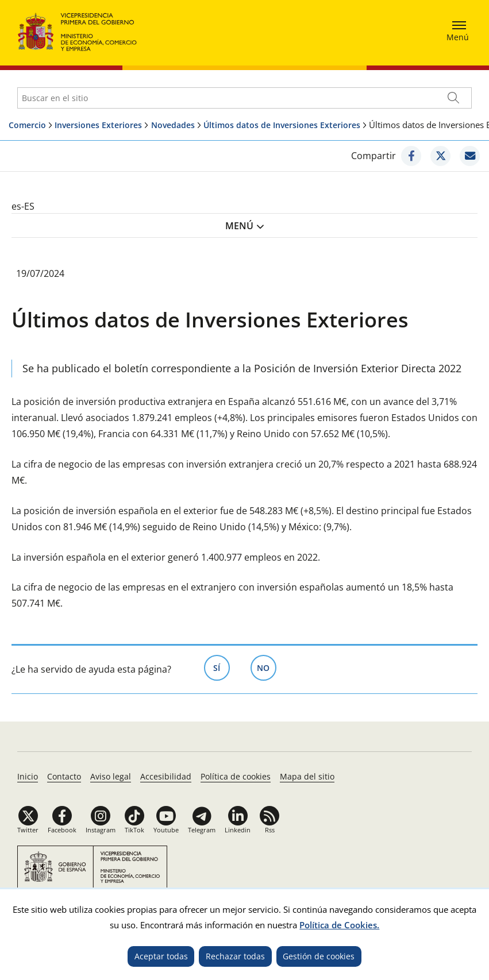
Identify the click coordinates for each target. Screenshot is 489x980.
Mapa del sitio (307, 776)
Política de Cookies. (339, 925)
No (267, 667)
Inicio (28, 776)
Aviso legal (111, 776)
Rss (270, 830)
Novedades (173, 125)
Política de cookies (236, 776)
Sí (222, 667)
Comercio (27, 125)
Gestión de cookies (319, 956)
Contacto (64, 776)
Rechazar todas (235, 956)
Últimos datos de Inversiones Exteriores (282, 125)
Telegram (202, 830)
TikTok (134, 830)
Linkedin (238, 830)
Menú (239, 226)
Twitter (28, 830)
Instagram (101, 830)
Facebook (62, 830)
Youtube (166, 830)
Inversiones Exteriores (98, 125)
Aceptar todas (161, 956)
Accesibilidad (166, 776)
